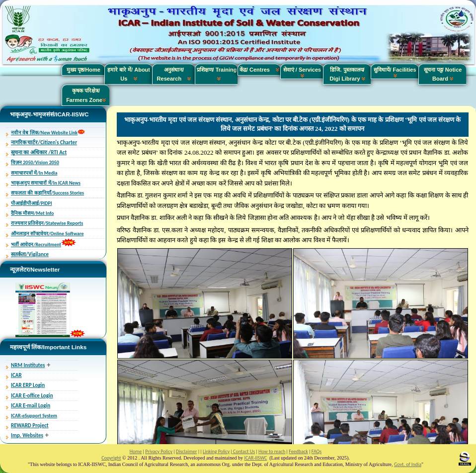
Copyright (111, 458)
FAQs (317, 451)
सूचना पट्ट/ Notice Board (443, 74)
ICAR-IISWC (255, 458)
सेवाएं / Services (302, 72)
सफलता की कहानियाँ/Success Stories (47, 193)
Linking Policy (216, 451)
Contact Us (243, 451)
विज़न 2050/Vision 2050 (35, 162)
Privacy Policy (159, 451)
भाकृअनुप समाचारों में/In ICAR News (46, 183)
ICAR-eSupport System (34, 416)
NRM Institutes (28, 365)
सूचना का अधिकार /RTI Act (39, 152)
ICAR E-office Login (32, 396)
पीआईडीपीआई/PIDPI (32, 203)
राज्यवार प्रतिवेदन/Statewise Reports (47, 223)
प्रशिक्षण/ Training (217, 74)
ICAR (16, 375)
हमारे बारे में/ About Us (129, 74)
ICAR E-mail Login (31, 406)
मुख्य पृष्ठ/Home (83, 70)
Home (136, 451)
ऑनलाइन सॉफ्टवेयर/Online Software (47, 234)
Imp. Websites (27, 435)
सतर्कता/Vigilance (30, 254)
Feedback (298, 451)
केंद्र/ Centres (259, 70)
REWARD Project (30, 426)
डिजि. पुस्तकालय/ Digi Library (347, 74)
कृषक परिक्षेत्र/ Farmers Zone (86, 95)
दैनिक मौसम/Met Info (32, 213)
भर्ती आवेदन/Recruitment (36, 244)
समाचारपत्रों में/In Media (34, 173)
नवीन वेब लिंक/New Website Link (44, 133)
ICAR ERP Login (28, 385)
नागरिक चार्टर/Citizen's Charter (44, 142)
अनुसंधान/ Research (174, 74)
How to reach (272, 451)
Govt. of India (408, 464)
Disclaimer (186, 451)
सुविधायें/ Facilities (395, 72)
